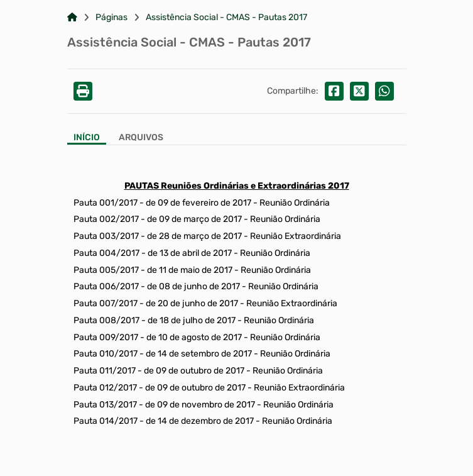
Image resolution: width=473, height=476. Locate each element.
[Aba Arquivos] (141, 139)
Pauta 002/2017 (107, 219)
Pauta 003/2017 (106, 236)
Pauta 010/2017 (106, 354)
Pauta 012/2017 (105, 388)
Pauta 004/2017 (106, 253)
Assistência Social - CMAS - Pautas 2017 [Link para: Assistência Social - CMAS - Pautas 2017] (226, 18)
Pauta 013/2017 (105, 405)
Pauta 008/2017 (106, 320)
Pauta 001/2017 (106, 203)
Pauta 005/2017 (106, 270)
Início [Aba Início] (87, 138)
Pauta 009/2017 (106, 337)
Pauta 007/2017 (106, 303)
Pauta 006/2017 (106, 286)
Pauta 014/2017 (106, 421)
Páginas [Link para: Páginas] (111, 18)
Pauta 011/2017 (105, 371)
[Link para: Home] (72, 18)
